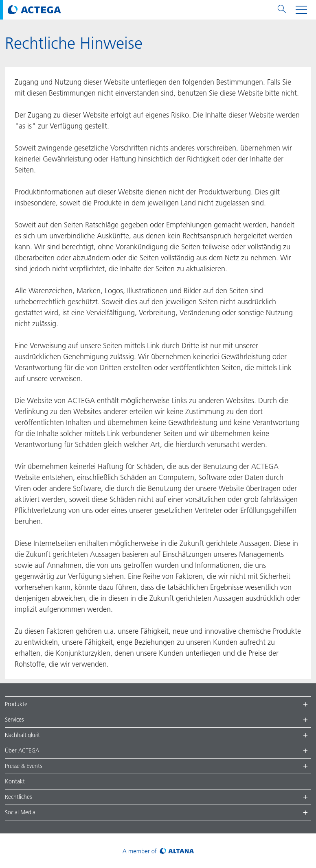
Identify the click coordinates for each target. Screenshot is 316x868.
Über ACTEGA (22, 750)
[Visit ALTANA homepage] (158, 851)
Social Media (20, 812)
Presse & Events (23, 766)
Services (14, 720)
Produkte (16, 704)
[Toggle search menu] (282, 10)
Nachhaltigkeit (22, 735)
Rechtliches (18, 797)
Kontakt (15, 781)
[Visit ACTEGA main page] (34, 10)
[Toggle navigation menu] (301, 10)
